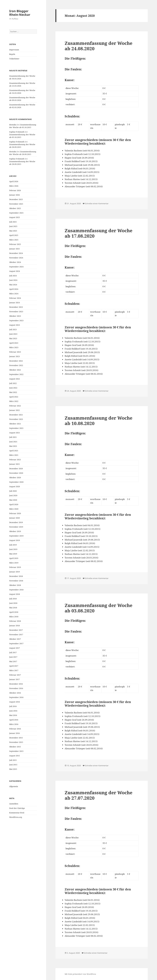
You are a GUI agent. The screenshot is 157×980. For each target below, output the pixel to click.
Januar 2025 (14, 249)
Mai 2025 (13, 231)
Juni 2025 (13, 226)
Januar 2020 (14, 518)
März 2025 (14, 240)
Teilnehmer (14, 59)
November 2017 (16, 635)
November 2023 (16, 312)
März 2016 (14, 724)
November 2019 (16, 527)
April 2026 (14, 181)
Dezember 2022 (16, 361)
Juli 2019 (13, 545)
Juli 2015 (13, 760)
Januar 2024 (14, 303)
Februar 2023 (15, 352)
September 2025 (16, 213)
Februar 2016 (15, 729)
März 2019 (14, 563)
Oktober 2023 (15, 316)
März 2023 (14, 347)
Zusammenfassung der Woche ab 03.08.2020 (99, 608)
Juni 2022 (13, 388)
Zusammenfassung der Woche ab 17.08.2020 (99, 233)
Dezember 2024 (16, 253)
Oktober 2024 (15, 262)
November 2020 (16, 473)
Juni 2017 (13, 657)
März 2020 (14, 509)
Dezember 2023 (16, 307)
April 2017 (14, 666)
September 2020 (16, 482)
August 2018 (15, 594)
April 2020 (14, 504)
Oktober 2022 (15, 370)
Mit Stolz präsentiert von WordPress (80, 974)
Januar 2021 (14, 464)
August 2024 (15, 271)
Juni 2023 (13, 334)
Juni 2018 (13, 603)
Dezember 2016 (16, 684)
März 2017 (14, 670)
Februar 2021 (15, 460)
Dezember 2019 (16, 522)
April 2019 (14, 558)
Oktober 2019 (15, 531)
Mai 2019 (13, 554)
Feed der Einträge (17, 808)
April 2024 (14, 289)
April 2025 (14, 235)
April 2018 (14, 612)
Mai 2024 (13, 285)
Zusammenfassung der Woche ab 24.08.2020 (99, 46)
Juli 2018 (13, 599)
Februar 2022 (15, 406)
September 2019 (16, 536)
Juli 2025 (13, 222)
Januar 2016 (14, 733)
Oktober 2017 (15, 639)
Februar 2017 (15, 675)
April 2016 (14, 720)
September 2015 (16, 751)
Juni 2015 (13, 765)
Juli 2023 (13, 329)
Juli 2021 (13, 437)
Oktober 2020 (15, 478)
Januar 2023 (14, 356)
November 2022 (16, 365)
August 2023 (15, 325)
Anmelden (14, 804)
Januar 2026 (14, 195)
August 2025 (15, 217)
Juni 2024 (13, 280)
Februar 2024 (15, 298)
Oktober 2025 (15, 208)
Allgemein (14, 786)
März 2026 (14, 186)
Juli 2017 (13, 652)
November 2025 (16, 204)
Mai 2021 (13, 446)
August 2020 (15, 486)
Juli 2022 (13, 383)
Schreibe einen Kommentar (97, 203)
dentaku (13, 125)
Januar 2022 (14, 410)
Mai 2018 (13, 608)
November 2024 (16, 258)
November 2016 (16, 688)
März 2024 (14, 294)
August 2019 (15, 540)
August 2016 (15, 702)
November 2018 (16, 581)
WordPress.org (16, 817)
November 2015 (16, 742)
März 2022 (14, 401)
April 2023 (14, 343)
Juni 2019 (13, 549)
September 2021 (16, 428)
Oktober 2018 (15, 585)
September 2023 (16, 320)
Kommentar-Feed (17, 813)
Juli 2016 (13, 706)
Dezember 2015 (16, 738)
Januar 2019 (14, 572)
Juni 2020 (13, 495)
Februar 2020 (15, 513)
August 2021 (15, 433)
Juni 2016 (13, 711)
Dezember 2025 (16, 199)
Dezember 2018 (16, 576)
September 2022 (16, 374)
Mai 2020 (13, 500)
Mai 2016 (13, 715)
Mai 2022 (13, 392)
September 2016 (16, 697)
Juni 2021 (13, 442)
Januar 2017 (14, 679)
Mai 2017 (13, 661)
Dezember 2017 (16, 630)
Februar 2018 (15, 621)
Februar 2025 (15, 244)
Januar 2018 (14, 626)
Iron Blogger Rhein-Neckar (20, 13)
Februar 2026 (15, 190)
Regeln (12, 54)
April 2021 (14, 451)
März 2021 (14, 455)
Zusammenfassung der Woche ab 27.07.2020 (99, 795)
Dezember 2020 (16, 469)
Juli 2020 (13, 491)
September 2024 (16, 267)
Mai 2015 (13, 769)
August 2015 (15, 756)
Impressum (14, 50)
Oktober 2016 (15, 693)
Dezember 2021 (16, 415)
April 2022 (14, 397)
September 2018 (16, 590)
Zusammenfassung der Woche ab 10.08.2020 (99, 421)
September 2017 (16, 643)
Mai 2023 (13, 338)
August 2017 (15, 648)
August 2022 (15, 379)
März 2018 (14, 617)
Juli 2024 (13, 276)
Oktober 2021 (15, 424)
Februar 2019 (15, 567)
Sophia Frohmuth (17, 132)
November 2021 (16, 419)
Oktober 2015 (15, 747)
